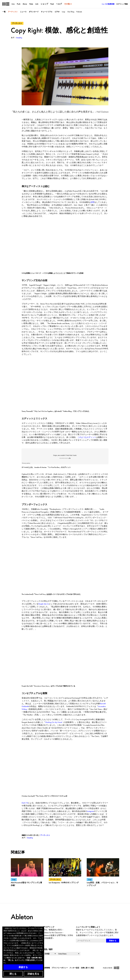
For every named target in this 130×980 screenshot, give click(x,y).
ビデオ (57, 12)
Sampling (30, 838)
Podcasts (79, 12)
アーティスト (13, 12)
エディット (91, 437)
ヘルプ (59, 4)
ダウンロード (34, 12)
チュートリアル (47, 12)
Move (25, 4)
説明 (92, 202)
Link (37, 4)
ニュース (23, 12)
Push (19, 4)
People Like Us (44, 604)
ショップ (44, 4)
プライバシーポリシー (60, 968)
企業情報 (47, 968)
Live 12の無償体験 (108, 4)
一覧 (4, 12)
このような (82, 437)
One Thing (71, 12)
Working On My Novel (54, 722)
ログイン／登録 (122, 4)
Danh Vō (25, 803)
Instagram (90, 811)
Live (13, 4)
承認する (23, 967)
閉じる (13, 974)
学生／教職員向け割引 (53, 930)
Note (31, 4)
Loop (63, 12)
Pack (52, 4)
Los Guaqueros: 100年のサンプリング (64, 883)
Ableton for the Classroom (53, 933)
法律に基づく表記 (87, 968)
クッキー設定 (74, 968)
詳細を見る (33, 974)
